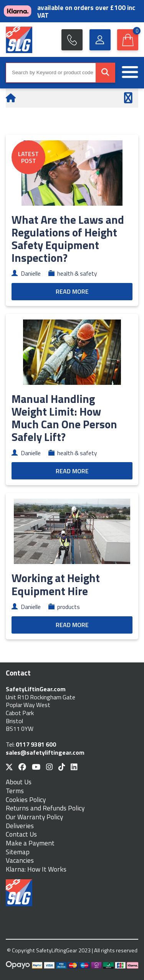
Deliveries (20, 826)
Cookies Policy (26, 800)
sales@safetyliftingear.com (45, 752)
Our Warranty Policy (34, 817)
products (69, 607)
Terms (15, 791)
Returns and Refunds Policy (45, 808)
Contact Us (21, 834)
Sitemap (18, 852)
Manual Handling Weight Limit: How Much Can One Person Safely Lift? (64, 418)
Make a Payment (30, 843)
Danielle (31, 273)
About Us (19, 782)
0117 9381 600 (36, 744)
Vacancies (20, 861)
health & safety (77, 273)
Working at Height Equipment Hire (56, 584)
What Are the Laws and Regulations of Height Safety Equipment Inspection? (68, 239)
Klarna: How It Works (36, 869)
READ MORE (72, 291)
